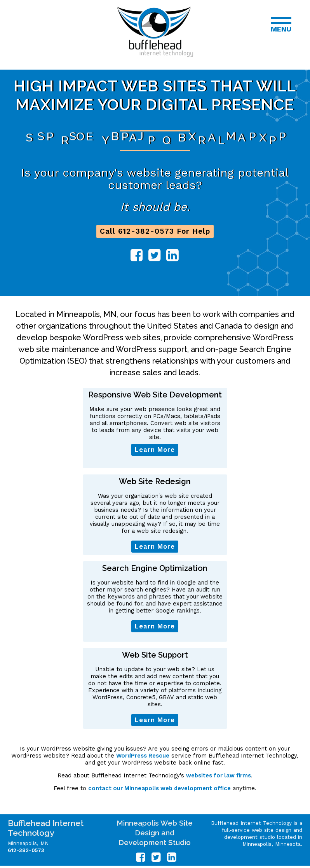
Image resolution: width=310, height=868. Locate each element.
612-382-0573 (26, 850)
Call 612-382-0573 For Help (155, 231)
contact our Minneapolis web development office (159, 788)
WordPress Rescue (143, 756)
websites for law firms (219, 775)
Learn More (155, 450)
